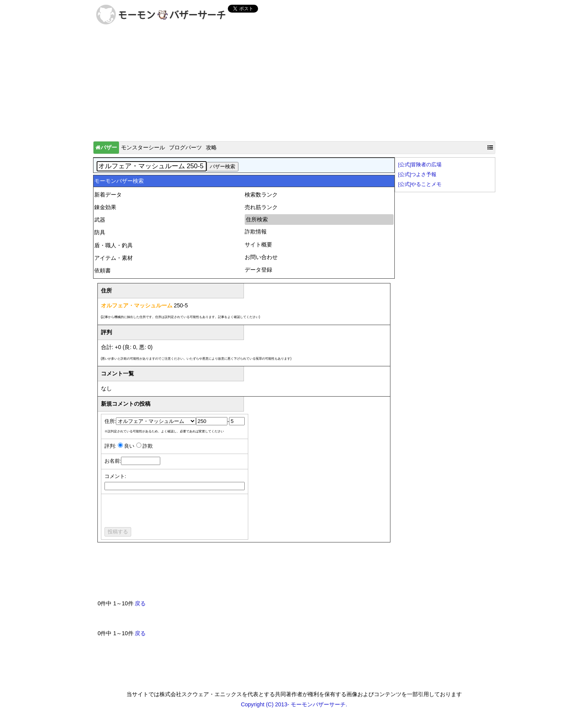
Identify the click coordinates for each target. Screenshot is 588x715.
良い (129, 446)
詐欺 (148, 446)
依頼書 (103, 270)
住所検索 (257, 219)
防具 (100, 232)
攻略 (211, 147)
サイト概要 (258, 244)
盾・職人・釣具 (114, 245)
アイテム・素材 (114, 258)
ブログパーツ (185, 147)
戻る (140, 603)
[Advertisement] (294, 85)
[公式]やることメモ (420, 184)
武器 (100, 220)
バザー (106, 147)
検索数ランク (261, 195)
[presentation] (164, 512)
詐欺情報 (256, 232)
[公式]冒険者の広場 (420, 165)
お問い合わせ (261, 257)
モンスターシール (143, 147)
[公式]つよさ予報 (418, 175)
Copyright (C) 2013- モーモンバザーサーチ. (294, 704)
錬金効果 (105, 207)
